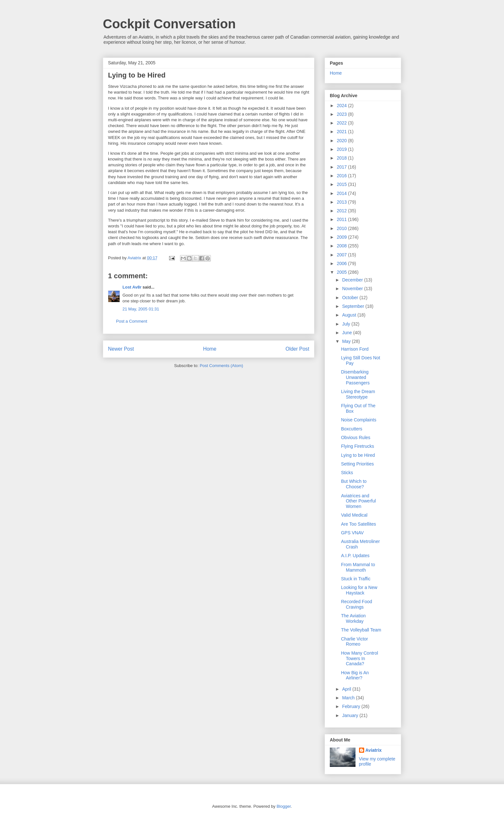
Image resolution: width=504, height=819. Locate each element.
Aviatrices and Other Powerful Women (358, 501)
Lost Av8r (132, 287)
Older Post (297, 349)
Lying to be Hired (358, 455)
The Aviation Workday (353, 618)
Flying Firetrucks (358, 446)
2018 (342, 158)
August (350, 315)
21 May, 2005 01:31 (141, 309)
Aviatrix (374, 750)
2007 (342, 255)
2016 (342, 176)
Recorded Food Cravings (357, 604)
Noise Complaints (359, 420)
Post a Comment (132, 321)
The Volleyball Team (361, 630)
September (354, 306)
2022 (342, 123)
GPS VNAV (352, 533)
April (347, 689)
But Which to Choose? (354, 484)
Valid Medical (354, 515)
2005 (342, 272)
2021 (342, 132)
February (352, 706)
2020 (342, 141)
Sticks (347, 473)
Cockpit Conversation (169, 24)
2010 (342, 228)
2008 (342, 246)
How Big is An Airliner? (355, 675)
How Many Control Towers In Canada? (360, 658)
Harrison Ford (355, 349)
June (347, 333)
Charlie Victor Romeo (355, 642)
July (347, 324)
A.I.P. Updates (355, 556)
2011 (342, 219)
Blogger (283, 806)
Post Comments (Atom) (221, 366)
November (353, 289)
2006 (342, 263)
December (353, 280)
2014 (342, 193)
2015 (342, 184)
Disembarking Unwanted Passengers (355, 377)
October (351, 298)
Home (210, 349)
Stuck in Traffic (356, 579)
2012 (342, 211)
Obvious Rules (356, 437)
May (347, 341)
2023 (342, 114)
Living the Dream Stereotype (358, 394)
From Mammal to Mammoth (358, 567)
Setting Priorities (357, 464)
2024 (342, 106)
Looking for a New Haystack (359, 590)
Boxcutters (352, 429)
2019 (342, 149)
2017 (342, 167)
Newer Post (121, 349)
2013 (342, 202)
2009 (342, 237)
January (351, 715)
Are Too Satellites (359, 524)
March (349, 698)
